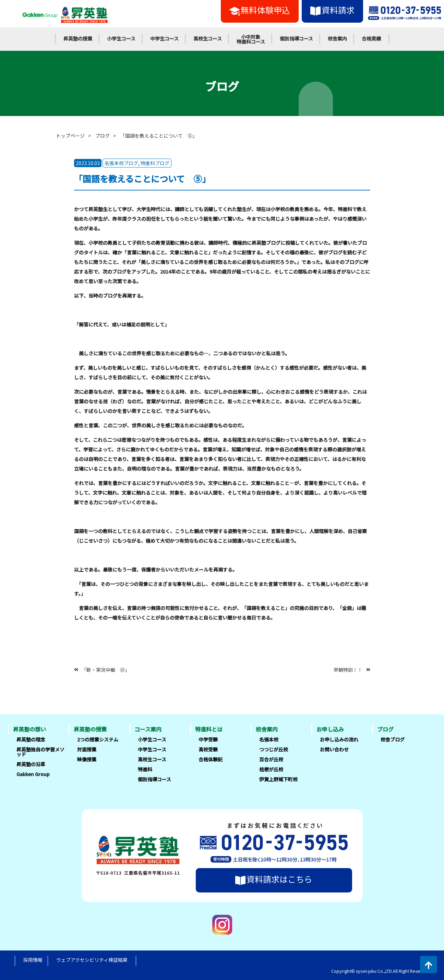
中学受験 (208, 739)
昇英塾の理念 (31, 739)
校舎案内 (337, 38)
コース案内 (148, 729)
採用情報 (33, 960)
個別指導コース (296, 38)
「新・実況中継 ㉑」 (106, 669)
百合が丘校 (271, 759)
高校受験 (208, 749)
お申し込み (330, 729)
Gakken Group (33, 774)
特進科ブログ (155, 163)
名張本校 (269, 739)
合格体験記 (211, 759)
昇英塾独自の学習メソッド (40, 752)
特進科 (145, 769)
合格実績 (371, 38)
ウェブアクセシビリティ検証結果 (92, 960)
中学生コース (164, 38)
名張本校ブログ (121, 163)
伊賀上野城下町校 (278, 779)
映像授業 (87, 759)
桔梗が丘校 (271, 769)
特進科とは (209, 729)
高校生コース (208, 38)
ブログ (103, 136)
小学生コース (121, 38)
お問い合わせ (334, 749)
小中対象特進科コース (251, 39)
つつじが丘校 (274, 749)
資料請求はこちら (274, 879)
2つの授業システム (98, 739)
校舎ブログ (393, 739)
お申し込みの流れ (339, 739)
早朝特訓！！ (348, 669)
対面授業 (87, 749)
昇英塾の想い (29, 729)
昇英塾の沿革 (31, 764)
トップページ (70, 136)
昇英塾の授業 (78, 38)
